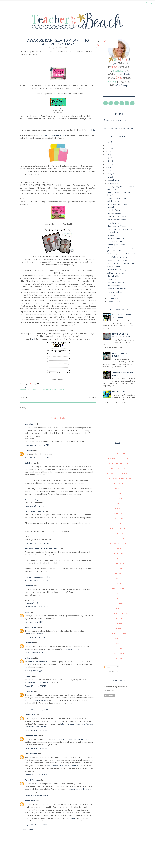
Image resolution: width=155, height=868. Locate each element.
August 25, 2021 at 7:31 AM (35, 686)
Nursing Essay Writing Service (36, 682)
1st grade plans (119, 453)
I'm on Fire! (112, 279)
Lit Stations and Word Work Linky (121, 263)
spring (119, 644)
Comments (110, 672)
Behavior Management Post (56, 135)
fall (119, 559)
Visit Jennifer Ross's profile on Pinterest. (118, 129)
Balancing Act (113, 295)
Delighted (29, 463)
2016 (108, 161)
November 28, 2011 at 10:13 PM (37, 580)
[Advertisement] (58, 851)
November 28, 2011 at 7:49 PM (37, 543)
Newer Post (26, 397)
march (119, 578)
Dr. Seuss (119, 488)
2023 (108, 145)
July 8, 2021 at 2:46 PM (34, 653)
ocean (119, 599)
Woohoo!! (111, 235)
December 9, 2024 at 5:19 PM (36, 748)
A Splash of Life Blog (119, 463)
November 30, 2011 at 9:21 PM (37, 607)
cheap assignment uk (71, 649)
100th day (119, 448)
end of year (119, 553)
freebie (119, 568)
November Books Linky (117, 270)
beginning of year (119, 528)
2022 (108, 148)
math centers (119, 588)
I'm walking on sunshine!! (117, 220)
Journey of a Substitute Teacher (37, 577)
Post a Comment (29, 830)
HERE (59, 108)
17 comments (25, 388)
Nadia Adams (31, 715)
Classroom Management (47, 390)
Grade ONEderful (32, 603)
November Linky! (114, 276)
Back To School (119, 468)
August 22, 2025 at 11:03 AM (36, 825)
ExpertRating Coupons (34, 634)
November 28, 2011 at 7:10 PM (37, 506)
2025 (108, 142)
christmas (31, 390)
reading (119, 619)
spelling (119, 639)
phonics (119, 609)
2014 (108, 167)
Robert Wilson (31, 754)
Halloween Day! (114, 286)
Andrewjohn (30, 801)
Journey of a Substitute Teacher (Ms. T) (42, 549)
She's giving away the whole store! (121, 254)
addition (119, 518)
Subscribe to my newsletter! (115, 687)
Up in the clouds (114, 267)
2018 (108, 155)
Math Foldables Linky (116, 242)
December (112, 180)
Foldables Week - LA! (116, 238)
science (119, 629)
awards (23, 390)
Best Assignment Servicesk (36, 700)
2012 (108, 174)
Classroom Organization (119, 478)
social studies (119, 634)
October (111, 298)
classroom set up (119, 543)
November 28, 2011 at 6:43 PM (37, 445)
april (119, 523)
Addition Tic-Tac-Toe (116, 273)
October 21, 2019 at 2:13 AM (36, 637)
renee (27, 676)
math (119, 584)
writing (61, 390)
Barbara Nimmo (32, 736)
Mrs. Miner (29, 424)
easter (119, 549)
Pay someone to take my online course (62, 766)
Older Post (90, 397)
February (119, 498)
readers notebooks (119, 614)
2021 (108, 152)
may (119, 594)
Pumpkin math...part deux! (118, 289)
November (112, 183)
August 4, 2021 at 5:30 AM (35, 671)
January (119, 503)
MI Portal (73, 818)
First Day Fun (118, 392)
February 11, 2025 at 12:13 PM (36, 775)
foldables (119, 563)
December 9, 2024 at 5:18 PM (36, 730)
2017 (108, 158)
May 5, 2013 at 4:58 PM (34, 622)
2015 (108, 164)
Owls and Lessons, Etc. (35, 511)
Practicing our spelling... (117, 245)
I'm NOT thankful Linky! (117, 217)
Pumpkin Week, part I (116, 292)
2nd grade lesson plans (119, 458)
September (112, 302)
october (119, 604)
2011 (107, 177)
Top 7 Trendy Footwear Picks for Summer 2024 (73, 739)
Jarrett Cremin (31, 780)
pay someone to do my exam (81, 789)
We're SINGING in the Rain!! (118, 260)
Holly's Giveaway (114, 213)
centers (119, 533)
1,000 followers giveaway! (118, 257)
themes (119, 649)
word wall (119, 654)
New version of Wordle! (117, 226)
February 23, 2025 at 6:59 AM (36, 795)
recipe (119, 624)
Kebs (27, 612)
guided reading (119, 574)
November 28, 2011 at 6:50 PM (37, 458)
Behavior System (114, 210)
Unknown (29, 450)
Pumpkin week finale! (116, 282)
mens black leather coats (38, 662)
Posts (107, 667)
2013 (108, 171)
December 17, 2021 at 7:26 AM (37, 710)
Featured (119, 493)
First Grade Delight (32, 500)
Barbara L (29, 586)
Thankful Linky (113, 223)
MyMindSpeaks (31, 627)
